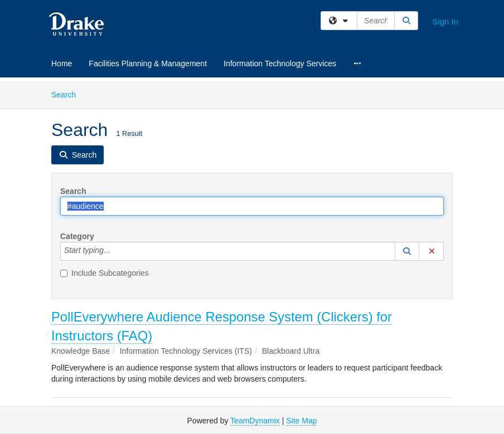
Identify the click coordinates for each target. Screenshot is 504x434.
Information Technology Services (280, 64)
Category (77, 236)
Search (68, 94)
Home (62, 64)
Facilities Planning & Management (148, 64)
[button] (407, 251)
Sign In (445, 21)
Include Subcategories (105, 273)
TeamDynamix (255, 421)
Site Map (301, 421)
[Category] (116, 251)
